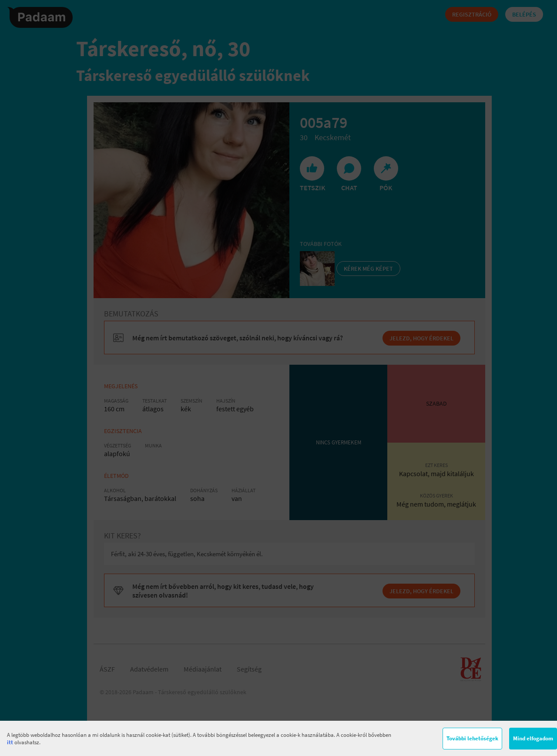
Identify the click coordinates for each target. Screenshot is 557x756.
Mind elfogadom (533, 738)
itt (10, 742)
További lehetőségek (472, 738)
